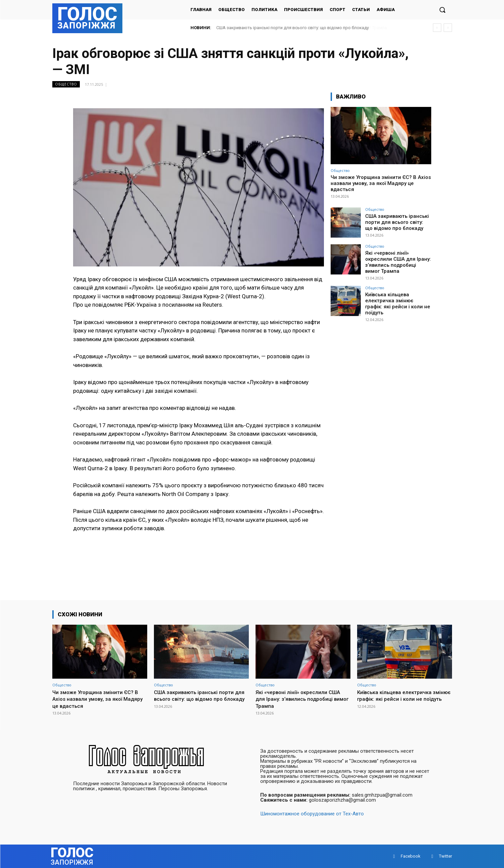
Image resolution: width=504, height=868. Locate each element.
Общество (66, 84)
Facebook (411, 856)
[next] (448, 28)
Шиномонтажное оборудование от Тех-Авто (312, 814)
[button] (442, 10)
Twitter (445, 856)
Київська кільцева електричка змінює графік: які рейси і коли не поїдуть (396, 298)
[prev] (437, 28)
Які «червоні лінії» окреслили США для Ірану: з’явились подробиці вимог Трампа (397, 261)
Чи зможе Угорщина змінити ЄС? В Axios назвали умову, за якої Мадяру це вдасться (381, 183)
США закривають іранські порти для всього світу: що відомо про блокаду (293, 28)
